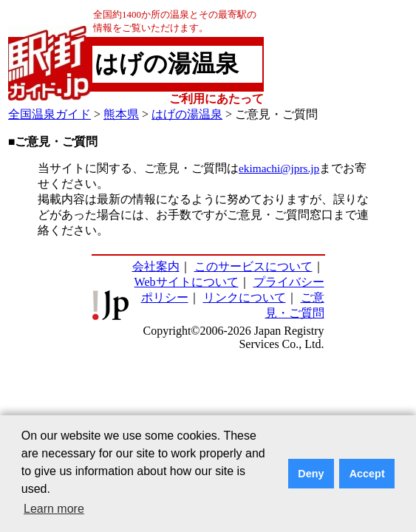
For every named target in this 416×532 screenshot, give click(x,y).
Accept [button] (367, 474)
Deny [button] (311, 474)
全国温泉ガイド (50, 114)
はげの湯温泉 (187, 114)
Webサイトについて (187, 282)
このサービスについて (253, 266)
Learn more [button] (54, 509)
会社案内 (156, 266)
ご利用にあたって (216, 99)
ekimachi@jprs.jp (279, 168)
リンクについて (245, 297)
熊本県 (121, 114)
